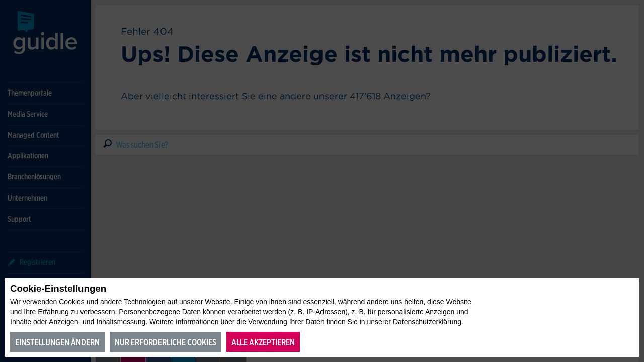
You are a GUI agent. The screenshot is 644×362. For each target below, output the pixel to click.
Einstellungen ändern (57, 342)
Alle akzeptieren (263, 342)
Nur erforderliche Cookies (166, 342)
